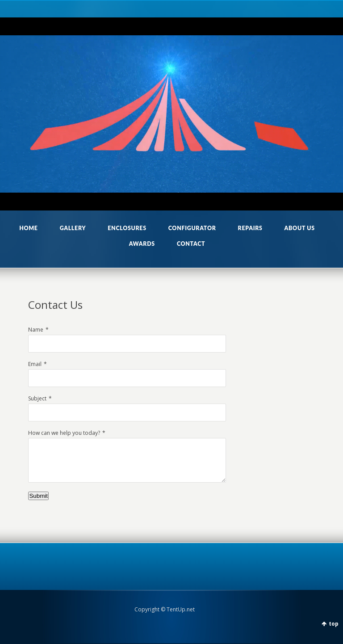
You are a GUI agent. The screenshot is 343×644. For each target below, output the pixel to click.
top (334, 624)
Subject (37, 398)
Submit (38, 496)
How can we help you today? (64, 433)
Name (36, 330)
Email (35, 364)
